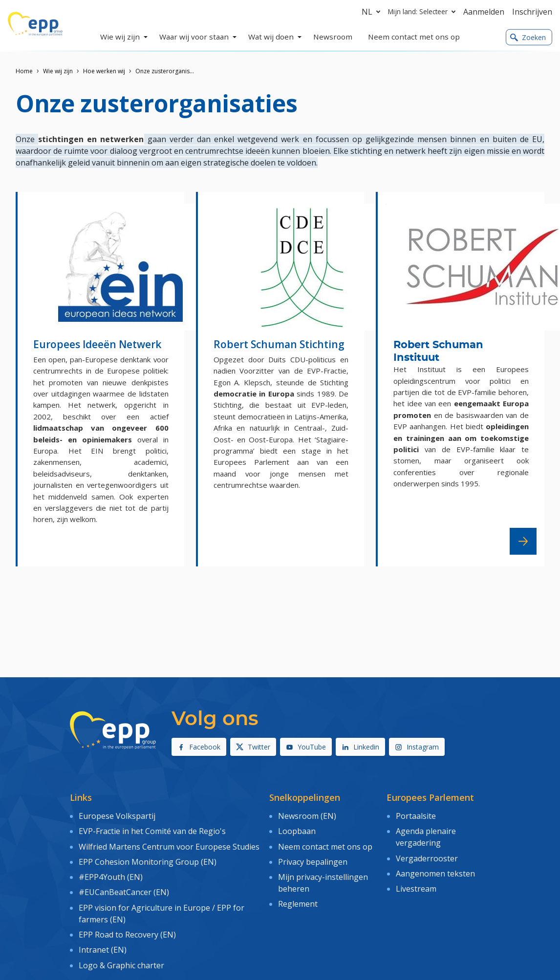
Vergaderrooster (427, 855)
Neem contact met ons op (325, 843)
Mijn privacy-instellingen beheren (323, 877)
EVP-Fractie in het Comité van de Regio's (152, 830)
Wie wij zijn (58, 71)
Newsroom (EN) (307, 815)
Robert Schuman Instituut (438, 351)
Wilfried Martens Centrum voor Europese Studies (169, 843)
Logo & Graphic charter (121, 954)
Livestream (416, 883)
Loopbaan (297, 830)
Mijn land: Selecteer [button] (424, 12)
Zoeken (528, 37)
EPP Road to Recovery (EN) (127, 925)
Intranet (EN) (103, 939)
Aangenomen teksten (435, 869)
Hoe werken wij (104, 71)
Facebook (199, 747)
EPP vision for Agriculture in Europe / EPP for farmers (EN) (162, 905)
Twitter (253, 747)
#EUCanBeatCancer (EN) (124, 886)
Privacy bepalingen (313, 857)
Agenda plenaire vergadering (426, 835)
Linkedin (360, 747)
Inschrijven (532, 12)
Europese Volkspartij (117, 815)
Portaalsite (416, 815)
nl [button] (373, 12)
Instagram (417, 747)
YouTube (306, 747)
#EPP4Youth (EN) (111, 872)
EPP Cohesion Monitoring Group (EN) (148, 857)
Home (24, 71)
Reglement (298, 897)
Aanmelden (484, 12)
